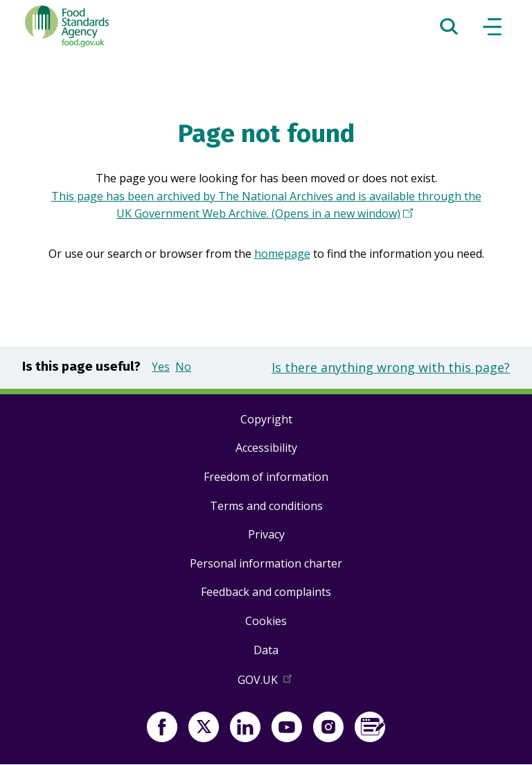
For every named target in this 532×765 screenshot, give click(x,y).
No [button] (183, 367)
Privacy (266, 534)
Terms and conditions (266, 506)
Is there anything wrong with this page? (391, 367)
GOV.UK (266, 683)
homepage (282, 254)
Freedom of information (266, 477)
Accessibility (266, 448)
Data (266, 650)
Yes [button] (161, 367)
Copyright (266, 419)
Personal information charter (266, 563)
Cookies (266, 621)
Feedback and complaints (266, 592)
